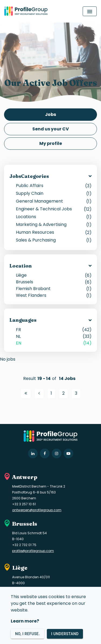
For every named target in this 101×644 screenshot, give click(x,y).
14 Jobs (67, 378)
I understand (65, 634)
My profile (51, 143)
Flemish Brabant (54, 289)
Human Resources (54, 232)
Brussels (54, 282)
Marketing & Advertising (54, 224)
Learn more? (25, 621)
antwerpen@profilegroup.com (37, 510)
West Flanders (54, 295)
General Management (54, 201)
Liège (54, 275)
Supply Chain (54, 193)
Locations (54, 217)
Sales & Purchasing (54, 240)
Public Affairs (54, 186)
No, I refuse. (27, 634)
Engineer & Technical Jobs (54, 209)
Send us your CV (51, 129)
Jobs (50, 114)
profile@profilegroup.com (33, 551)
